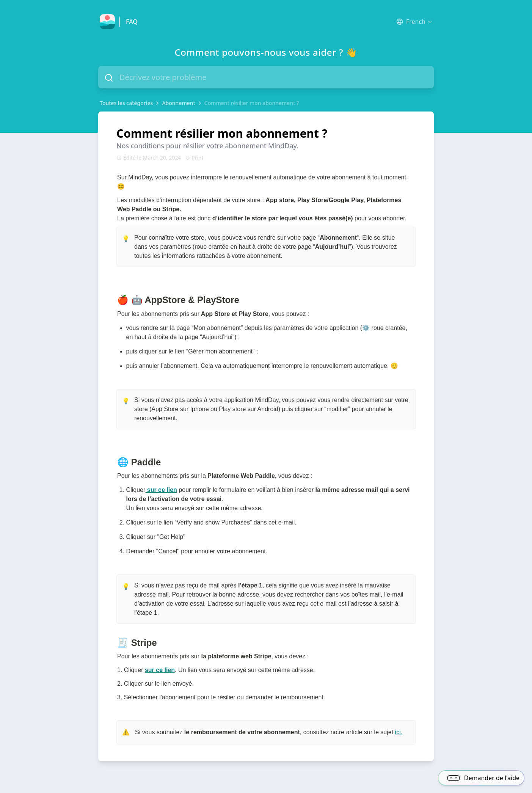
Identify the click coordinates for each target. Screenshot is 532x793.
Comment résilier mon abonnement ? (252, 103)
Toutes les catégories (126, 103)
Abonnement (178, 103)
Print (195, 158)
